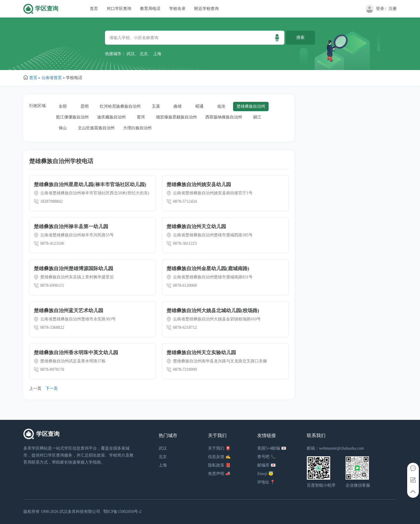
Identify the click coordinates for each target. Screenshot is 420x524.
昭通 (199, 106)
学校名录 (177, 9)
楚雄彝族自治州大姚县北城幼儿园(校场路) (213, 311)
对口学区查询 (119, 9)
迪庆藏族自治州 (111, 117)
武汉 (131, 54)
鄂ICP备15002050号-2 (122, 512)
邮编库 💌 (266, 465)
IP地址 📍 (266, 482)
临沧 (221, 106)
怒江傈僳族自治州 (72, 117)
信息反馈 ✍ (219, 457)
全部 (63, 106)
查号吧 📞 (266, 457)
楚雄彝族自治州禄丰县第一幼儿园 (71, 227)
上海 (157, 54)
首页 (94, 9)
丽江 (257, 117)
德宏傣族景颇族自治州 (176, 117)
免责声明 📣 (219, 474)
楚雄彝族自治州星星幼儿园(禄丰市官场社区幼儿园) (90, 185)
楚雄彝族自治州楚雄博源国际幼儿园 (73, 269)
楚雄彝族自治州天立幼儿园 (196, 227)
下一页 (52, 388)
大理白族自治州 (137, 128)
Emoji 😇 (265, 474)
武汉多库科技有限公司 (80, 512)
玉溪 (156, 106)
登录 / (381, 9)
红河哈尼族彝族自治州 (120, 106)
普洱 (141, 117)
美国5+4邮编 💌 (272, 448)
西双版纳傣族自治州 (224, 117)
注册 (393, 9)
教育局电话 (150, 9)
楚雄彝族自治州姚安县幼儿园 (199, 185)
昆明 (85, 106)
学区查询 (47, 9)
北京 (144, 54)
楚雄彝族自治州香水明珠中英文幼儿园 (76, 353)
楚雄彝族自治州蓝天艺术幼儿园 (69, 311)
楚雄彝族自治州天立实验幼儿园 (201, 353)
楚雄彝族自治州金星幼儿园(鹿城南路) (208, 269)
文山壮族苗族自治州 (96, 128)
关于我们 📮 (219, 448)
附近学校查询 (206, 9)
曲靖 (178, 106)
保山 (63, 128)
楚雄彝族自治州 (251, 106)
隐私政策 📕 (219, 465)
